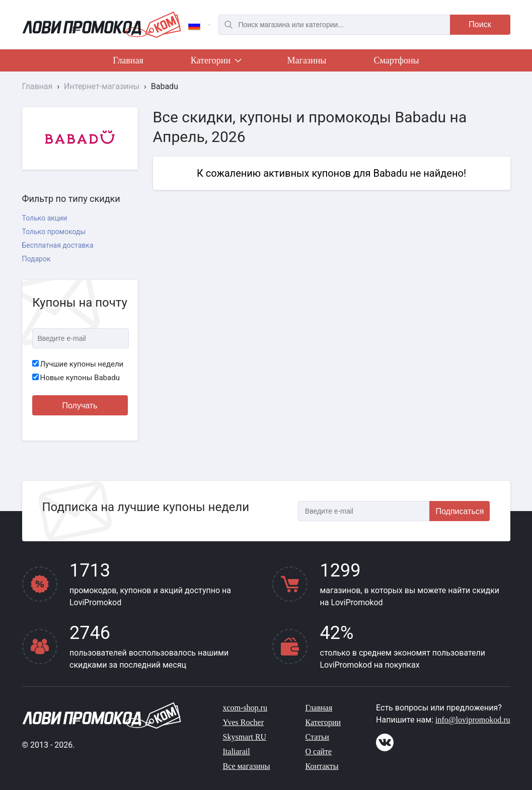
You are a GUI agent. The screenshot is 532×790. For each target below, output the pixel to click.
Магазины (307, 60)
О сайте (319, 751)
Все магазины (247, 766)
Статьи (317, 737)
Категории (215, 62)
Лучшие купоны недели (78, 364)
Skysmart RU (245, 737)
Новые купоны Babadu (76, 378)
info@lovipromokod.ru (473, 720)
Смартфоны (396, 60)
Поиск (480, 24)
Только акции (45, 218)
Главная (128, 60)
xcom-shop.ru (245, 708)
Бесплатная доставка (58, 245)
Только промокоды (54, 232)
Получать (80, 406)
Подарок (36, 259)
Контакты (322, 766)
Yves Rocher (243, 722)
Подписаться (460, 511)
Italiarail (237, 751)
